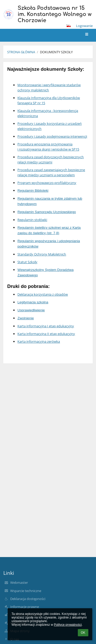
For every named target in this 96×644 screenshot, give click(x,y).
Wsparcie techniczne (26, 591)
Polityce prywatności (68, 625)
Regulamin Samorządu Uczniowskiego (47, 212)
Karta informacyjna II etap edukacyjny (46, 334)
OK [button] (83, 633)
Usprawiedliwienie (31, 310)
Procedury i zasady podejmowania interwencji (52, 136)
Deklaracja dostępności (28, 599)
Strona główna (21, 52)
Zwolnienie (26, 318)
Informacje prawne (25, 607)
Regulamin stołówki (32, 220)
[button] (69, 26)
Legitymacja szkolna (33, 302)
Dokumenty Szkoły (56, 52)
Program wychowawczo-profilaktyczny (47, 183)
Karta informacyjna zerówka (39, 341)
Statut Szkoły (27, 262)
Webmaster (19, 583)
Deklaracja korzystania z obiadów (43, 294)
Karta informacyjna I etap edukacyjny (46, 326)
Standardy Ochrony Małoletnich (42, 254)
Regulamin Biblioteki (33, 191)
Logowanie (84, 26)
